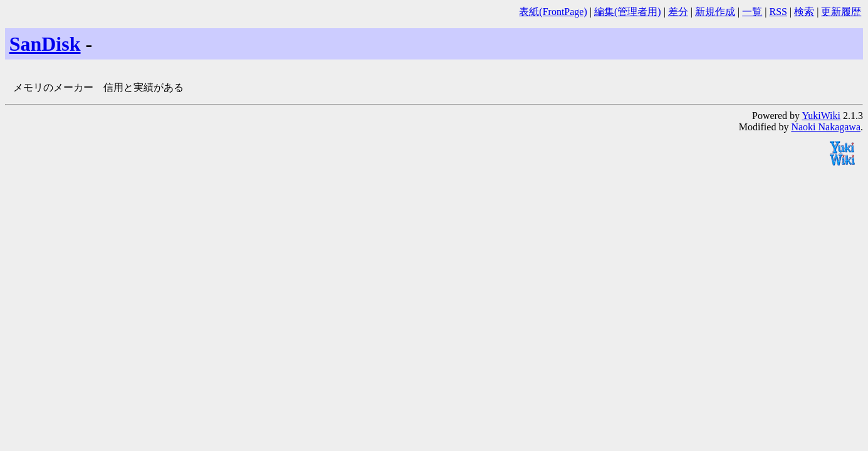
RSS (778, 12)
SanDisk (45, 44)
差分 (678, 12)
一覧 (752, 12)
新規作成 (715, 12)
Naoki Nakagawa (826, 127)
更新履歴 (841, 12)
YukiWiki (821, 116)
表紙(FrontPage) (553, 12)
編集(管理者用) (628, 12)
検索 (804, 12)
